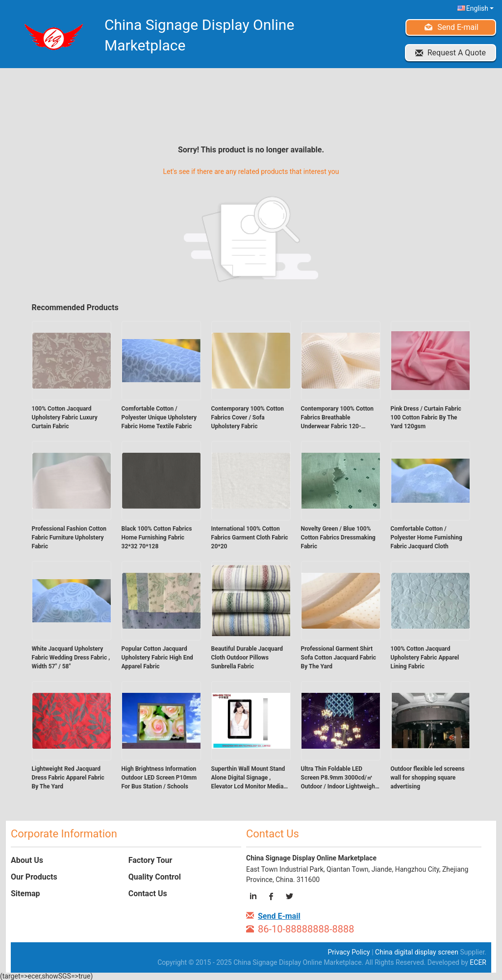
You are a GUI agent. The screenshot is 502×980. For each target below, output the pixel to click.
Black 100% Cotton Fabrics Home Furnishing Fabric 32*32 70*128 (157, 538)
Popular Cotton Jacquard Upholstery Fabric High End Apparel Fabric (157, 658)
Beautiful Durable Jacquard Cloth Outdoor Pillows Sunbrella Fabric (247, 658)
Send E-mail (458, 27)
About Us (27, 860)
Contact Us (148, 894)
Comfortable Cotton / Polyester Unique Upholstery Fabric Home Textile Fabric (159, 417)
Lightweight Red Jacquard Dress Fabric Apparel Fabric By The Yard (68, 778)
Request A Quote (457, 53)
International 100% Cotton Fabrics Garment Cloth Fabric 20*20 (250, 538)
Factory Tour (151, 860)
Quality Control (155, 877)
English (480, 8)
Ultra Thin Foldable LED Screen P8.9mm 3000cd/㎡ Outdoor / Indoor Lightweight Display (339, 778)
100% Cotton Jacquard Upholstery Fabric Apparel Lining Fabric (425, 658)
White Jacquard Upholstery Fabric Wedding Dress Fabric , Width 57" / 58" (71, 658)
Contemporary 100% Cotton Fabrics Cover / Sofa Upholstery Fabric (248, 417)
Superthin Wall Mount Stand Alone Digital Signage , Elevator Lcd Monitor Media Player (248, 778)
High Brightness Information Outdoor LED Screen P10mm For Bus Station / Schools (159, 778)
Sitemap (25, 894)
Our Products (34, 877)
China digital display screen (417, 952)
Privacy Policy (349, 952)
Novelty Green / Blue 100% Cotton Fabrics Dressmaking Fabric (338, 538)
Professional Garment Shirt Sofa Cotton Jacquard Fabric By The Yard (339, 658)
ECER (478, 962)
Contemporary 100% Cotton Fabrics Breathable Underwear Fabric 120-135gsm (338, 418)
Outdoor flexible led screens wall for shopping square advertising (428, 778)
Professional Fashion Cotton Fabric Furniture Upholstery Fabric (69, 538)
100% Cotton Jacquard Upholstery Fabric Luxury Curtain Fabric (65, 417)
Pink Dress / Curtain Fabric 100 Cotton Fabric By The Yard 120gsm (426, 417)
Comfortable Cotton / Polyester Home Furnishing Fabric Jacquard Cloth (427, 538)
